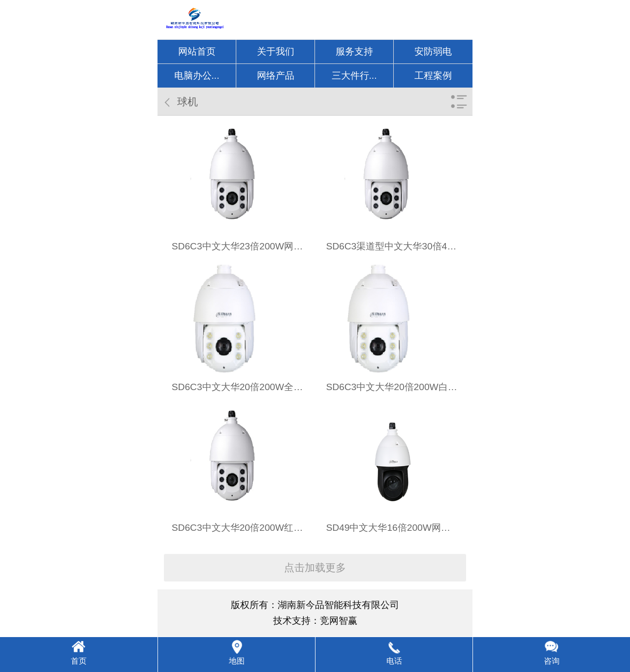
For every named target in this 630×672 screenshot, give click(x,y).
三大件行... (354, 76)
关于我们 (276, 51)
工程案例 (433, 76)
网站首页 (197, 51)
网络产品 (276, 76)
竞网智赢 (339, 621)
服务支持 (354, 51)
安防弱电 (433, 51)
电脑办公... (197, 76)
